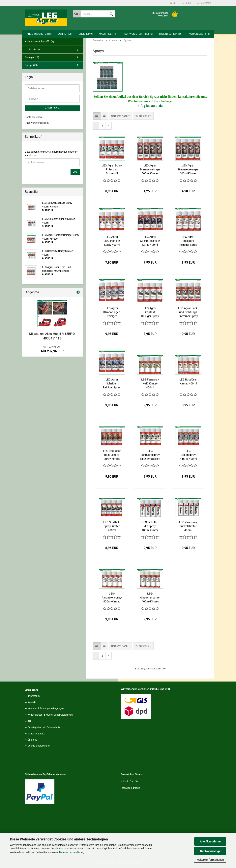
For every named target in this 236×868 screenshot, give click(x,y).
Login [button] (186, 3)
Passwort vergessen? (37, 123)
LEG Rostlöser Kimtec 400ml (188, 381)
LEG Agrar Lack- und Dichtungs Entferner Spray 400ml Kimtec (188, 312)
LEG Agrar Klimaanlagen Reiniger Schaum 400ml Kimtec (112, 312)
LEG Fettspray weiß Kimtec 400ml (150, 383)
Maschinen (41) (109, 34)
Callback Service (36, 734)
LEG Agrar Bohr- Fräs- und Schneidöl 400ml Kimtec (112, 170)
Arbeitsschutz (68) (39, 34)
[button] (173, 3)
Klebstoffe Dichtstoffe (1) (39, 42)
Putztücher (33, 49)
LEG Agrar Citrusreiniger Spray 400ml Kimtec (112, 241)
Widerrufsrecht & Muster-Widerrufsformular (51, 715)
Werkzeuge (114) (199, 34)
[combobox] (120, 116)
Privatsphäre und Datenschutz (44, 727)
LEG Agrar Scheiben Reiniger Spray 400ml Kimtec (112, 384)
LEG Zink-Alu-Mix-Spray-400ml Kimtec (150, 526)
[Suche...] (77, 14)
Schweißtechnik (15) (139, 34)
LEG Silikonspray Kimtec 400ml (188, 455)
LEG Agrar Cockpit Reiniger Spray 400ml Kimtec (150, 241)
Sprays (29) (31, 65)
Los (75, 172)
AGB (30, 721)
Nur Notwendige (210, 851)
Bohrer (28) (65, 34)
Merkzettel (204, 3)
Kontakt (32, 702)
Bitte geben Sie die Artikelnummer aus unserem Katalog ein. (51, 154)
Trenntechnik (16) (171, 34)
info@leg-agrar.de (150, 106)
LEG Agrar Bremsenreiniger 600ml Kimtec (188, 169)
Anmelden (52, 108)
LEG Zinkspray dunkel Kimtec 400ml (188, 526)
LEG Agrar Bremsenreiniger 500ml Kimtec (150, 169)
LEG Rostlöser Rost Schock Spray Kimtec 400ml (112, 455)
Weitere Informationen (210, 860)
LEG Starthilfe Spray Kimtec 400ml (112, 526)
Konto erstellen (33, 117)
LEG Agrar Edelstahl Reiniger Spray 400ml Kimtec (188, 241)
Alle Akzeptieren (210, 841)
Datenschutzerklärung (72, 852)
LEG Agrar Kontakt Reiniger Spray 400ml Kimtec (150, 312)
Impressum (34, 696)
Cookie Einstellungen (39, 746)
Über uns (32, 740)
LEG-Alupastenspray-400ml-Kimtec (112, 597)
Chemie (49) (86, 34)
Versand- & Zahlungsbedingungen (46, 708)
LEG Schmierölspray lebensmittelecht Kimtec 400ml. (150, 455)
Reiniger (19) (32, 57)
